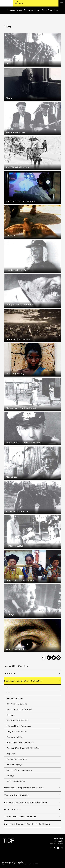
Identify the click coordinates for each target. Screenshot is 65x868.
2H (8, 687)
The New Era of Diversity (16, 795)
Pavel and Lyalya (14, 765)
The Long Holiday (15, 737)
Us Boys (10, 776)
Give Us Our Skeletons (17, 704)
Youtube (58, 848)
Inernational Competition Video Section (24, 788)
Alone (9, 693)
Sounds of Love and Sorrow (19, 770)
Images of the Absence (17, 732)
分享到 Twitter (54, 658)
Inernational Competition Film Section (23, 681)
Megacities (12, 754)
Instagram (62, 848)
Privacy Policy (59, 841)
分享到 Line (58, 658)
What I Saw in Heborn (16, 781)
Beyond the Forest (15, 698)
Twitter (55, 848)
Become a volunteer (56, 844)
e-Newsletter (59, 838)
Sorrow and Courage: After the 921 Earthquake (27, 824)
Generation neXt (12, 809)
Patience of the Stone (17, 759)
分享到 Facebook (49, 658)
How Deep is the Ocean (17, 720)
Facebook (51, 848)
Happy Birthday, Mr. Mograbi (19, 709)
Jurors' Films (10, 674)
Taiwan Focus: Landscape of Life (20, 817)
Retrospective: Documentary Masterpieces (26, 802)
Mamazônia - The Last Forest (20, 743)
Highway (10, 715)
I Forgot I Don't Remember (19, 726)
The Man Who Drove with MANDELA (23, 748)
